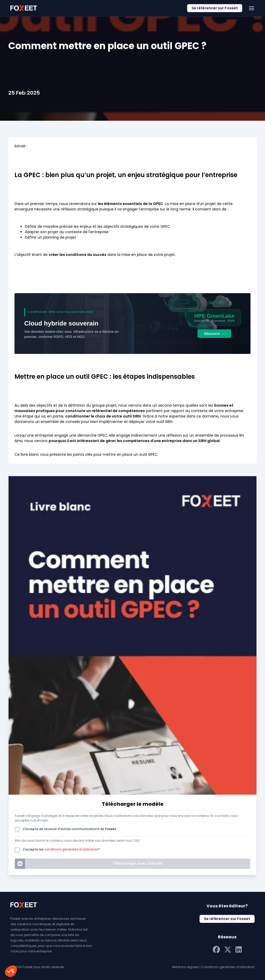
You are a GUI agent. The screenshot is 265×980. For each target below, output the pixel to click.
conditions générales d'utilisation (71, 849)
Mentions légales (185, 967)
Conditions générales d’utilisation (228, 967)
